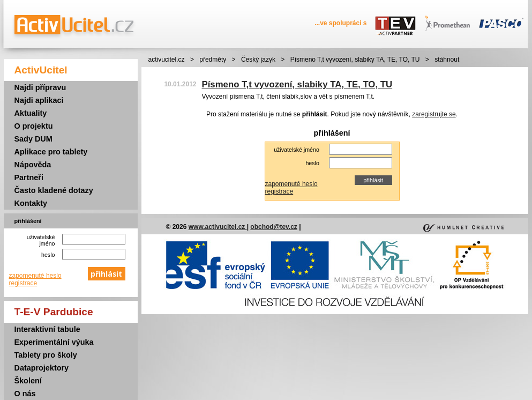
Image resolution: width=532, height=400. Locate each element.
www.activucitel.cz (218, 227)
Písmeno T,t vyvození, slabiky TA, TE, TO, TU (355, 60)
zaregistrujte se (434, 114)
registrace (23, 283)
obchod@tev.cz (274, 227)
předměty (213, 60)
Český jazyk (258, 60)
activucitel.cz (167, 60)
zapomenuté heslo (35, 276)
